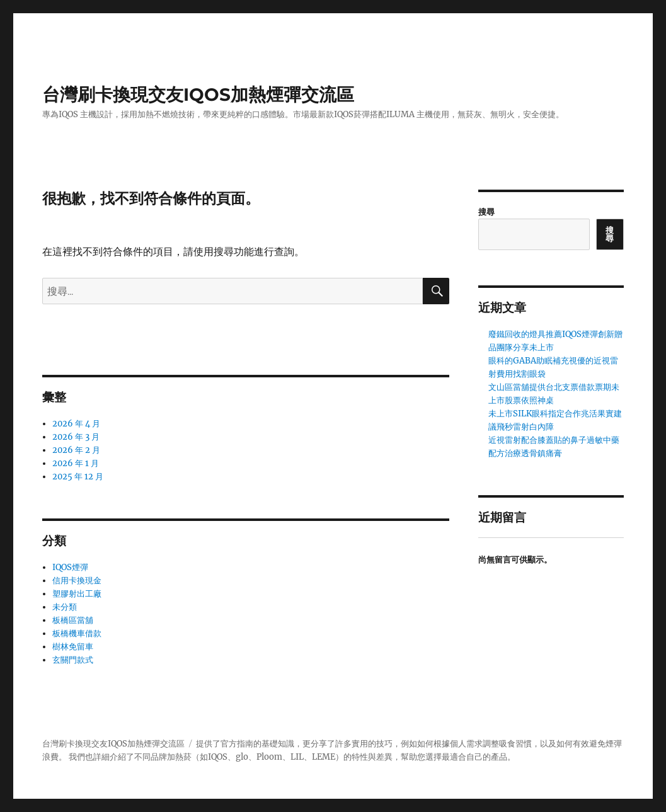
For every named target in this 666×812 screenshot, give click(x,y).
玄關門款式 (73, 660)
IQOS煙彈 (70, 567)
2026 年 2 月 (76, 450)
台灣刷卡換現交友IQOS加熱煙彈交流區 (198, 94)
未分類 (65, 607)
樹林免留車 (73, 647)
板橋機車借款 (77, 633)
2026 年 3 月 (76, 437)
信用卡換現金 (77, 580)
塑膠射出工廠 (77, 594)
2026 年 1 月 (76, 463)
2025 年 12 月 (78, 477)
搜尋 (486, 212)
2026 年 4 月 (76, 424)
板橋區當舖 (73, 620)
